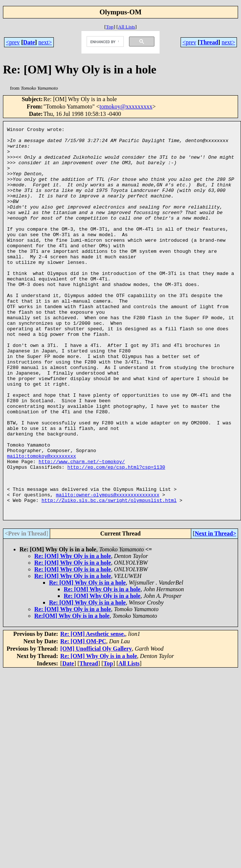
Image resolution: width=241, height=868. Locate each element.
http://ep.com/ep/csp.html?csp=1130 (116, 535)
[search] (104, 42)
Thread (209, 42)
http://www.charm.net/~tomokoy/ (82, 529)
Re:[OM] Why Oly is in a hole (72, 693)
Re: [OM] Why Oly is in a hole (73, 633)
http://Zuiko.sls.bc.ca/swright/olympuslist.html (109, 575)
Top (110, 27)
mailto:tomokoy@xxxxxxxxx (41, 522)
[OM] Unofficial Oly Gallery (96, 726)
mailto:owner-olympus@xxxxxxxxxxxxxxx (108, 569)
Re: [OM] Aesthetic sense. (93, 711)
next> (45, 42)
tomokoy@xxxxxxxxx (126, 106)
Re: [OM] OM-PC (83, 719)
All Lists (126, 27)
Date (29, 42)
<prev (13, 42)
